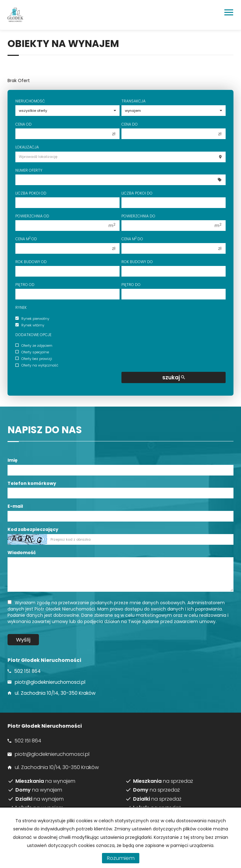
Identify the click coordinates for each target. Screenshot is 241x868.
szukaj (174, 377)
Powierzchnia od (32, 216)
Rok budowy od (31, 262)
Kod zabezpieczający (33, 529)
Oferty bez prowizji (34, 359)
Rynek (21, 307)
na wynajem (45, 781)
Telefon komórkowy (32, 483)
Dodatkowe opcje (33, 335)
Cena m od (26, 239)
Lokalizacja (27, 147)
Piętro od (25, 285)
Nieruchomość (30, 101)
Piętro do (131, 285)
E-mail (15, 506)
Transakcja (134, 101)
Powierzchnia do (138, 216)
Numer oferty (29, 170)
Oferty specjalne (32, 352)
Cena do (130, 124)
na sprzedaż (163, 781)
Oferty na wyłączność (37, 366)
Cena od (24, 124)
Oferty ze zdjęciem (34, 346)
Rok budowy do (137, 262)
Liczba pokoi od (31, 193)
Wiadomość (22, 553)
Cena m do (132, 239)
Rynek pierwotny (32, 319)
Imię (13, 460)
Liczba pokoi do (137, 193)
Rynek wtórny (30, 325)
